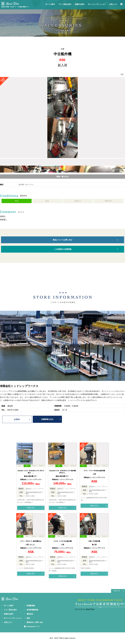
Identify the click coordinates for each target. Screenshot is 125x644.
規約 (28, 618)
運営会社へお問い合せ (35, 622)
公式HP (17, 419)
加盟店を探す (80, 4)
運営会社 (30, 614)
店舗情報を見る (47, 419)
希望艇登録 (31, 606)
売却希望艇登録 (32, 610)
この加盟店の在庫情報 (63, 249)
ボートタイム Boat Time (85, 609)
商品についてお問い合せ (63, 240)
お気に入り (113, 4)
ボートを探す (50, 4)
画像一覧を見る (63, 177)
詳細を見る (31, 508)
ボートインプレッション (97, 4)
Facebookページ (33, 626)
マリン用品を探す (65, 4)
